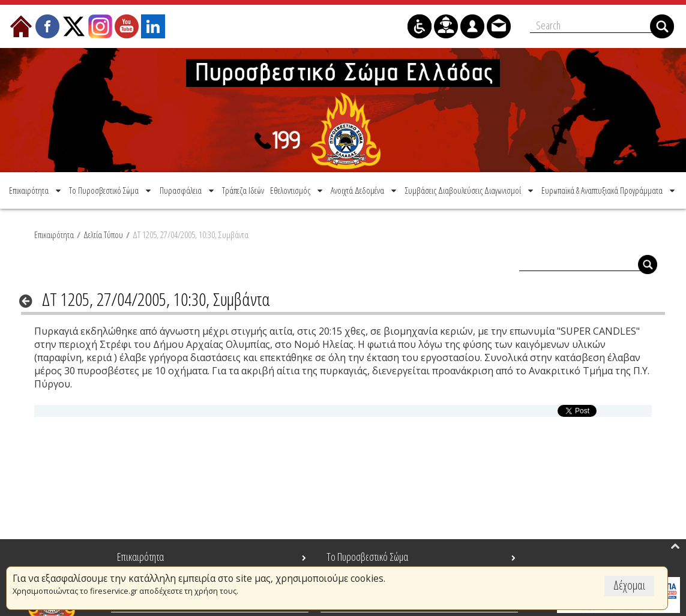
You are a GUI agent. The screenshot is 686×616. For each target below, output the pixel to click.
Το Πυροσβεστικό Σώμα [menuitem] (367, 557)
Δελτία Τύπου (103, 235)
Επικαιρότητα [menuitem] (140, 557)
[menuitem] (36, 190)
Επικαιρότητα (54, 235)
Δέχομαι (629, 585)
